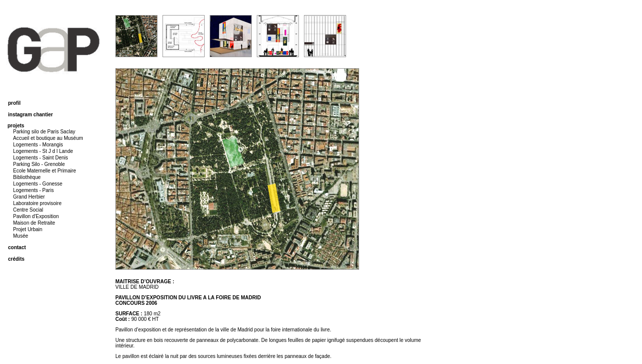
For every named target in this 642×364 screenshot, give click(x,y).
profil (14, 103)
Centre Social (28, 210)
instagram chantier (30, 115)
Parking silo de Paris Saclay (44, 132)
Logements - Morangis (38, 145)
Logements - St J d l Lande (43, 151)
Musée (21, 236)
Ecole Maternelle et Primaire (45, 171)
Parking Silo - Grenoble (39, 164)
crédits (16, 259)
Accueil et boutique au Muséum (48, 138)
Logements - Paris (33, 190)
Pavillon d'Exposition (36, 216)
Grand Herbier (29, 197)
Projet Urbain (28, 229)
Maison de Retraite (34, 223)
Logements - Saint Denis (41, 158)
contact (17, 247)
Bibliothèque (27, 177)
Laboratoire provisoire (37, 203)
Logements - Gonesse (38, 184)
